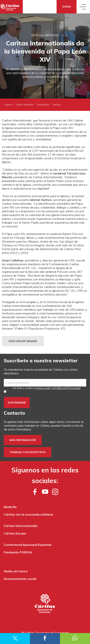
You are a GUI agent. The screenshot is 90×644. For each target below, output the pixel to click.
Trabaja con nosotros (28, 452)
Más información (23, 440)
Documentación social (20, 579)
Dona (67, 7)
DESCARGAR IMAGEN (23, 341)
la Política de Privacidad (66, 388)
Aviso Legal (43, 388)
